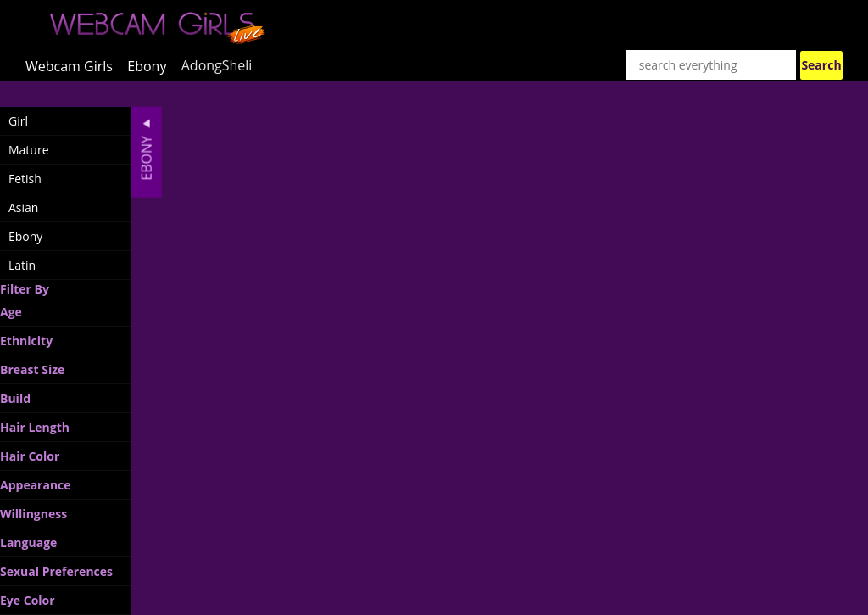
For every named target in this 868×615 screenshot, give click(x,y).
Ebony (147, 65)
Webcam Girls (69, 65)
